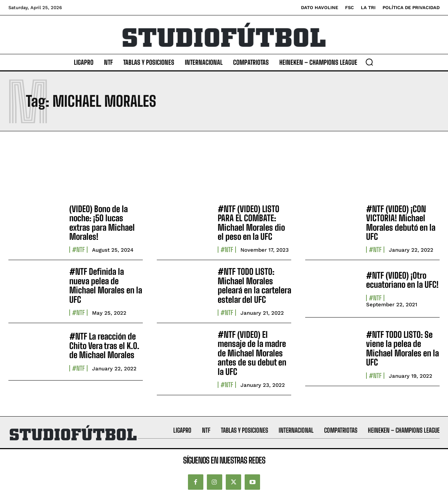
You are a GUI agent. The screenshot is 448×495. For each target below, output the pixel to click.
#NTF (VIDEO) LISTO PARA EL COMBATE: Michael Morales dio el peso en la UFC (251, 223)
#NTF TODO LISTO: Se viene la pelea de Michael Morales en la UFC (402, 348)
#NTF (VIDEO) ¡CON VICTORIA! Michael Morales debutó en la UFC (401, 223)
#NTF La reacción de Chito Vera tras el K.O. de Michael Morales (104, 346)
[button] (369, 62)
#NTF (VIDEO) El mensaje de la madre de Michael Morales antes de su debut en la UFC (252, 353)
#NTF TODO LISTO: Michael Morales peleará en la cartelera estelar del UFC (254, 285)
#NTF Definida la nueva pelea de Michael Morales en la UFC (106, 285)
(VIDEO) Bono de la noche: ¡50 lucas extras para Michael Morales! (102, 223)
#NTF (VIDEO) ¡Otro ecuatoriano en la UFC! (402, 280)
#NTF (78, 250)
